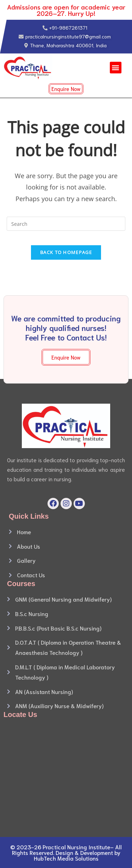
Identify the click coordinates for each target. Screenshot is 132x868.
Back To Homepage (66, 252)
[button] (116, 68)
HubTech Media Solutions (66, 858)
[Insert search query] (66, 224)
